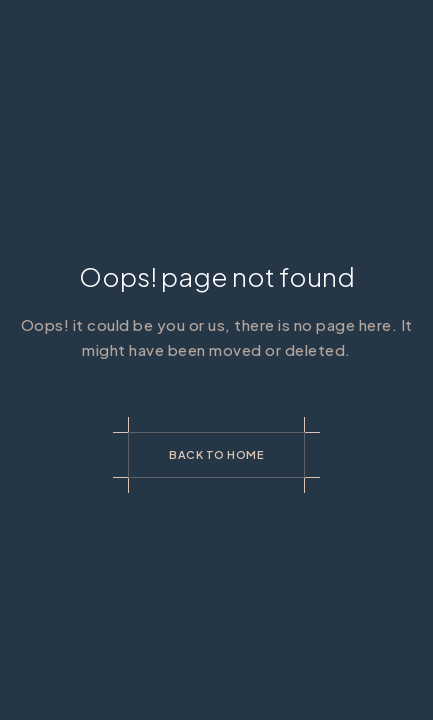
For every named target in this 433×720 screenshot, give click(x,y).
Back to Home (216, 454)
